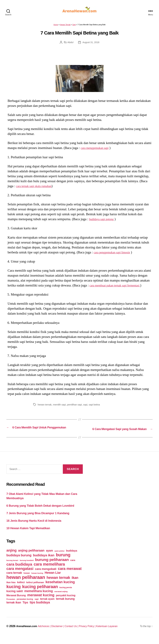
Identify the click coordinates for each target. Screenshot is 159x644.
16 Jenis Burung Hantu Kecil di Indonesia (34, 527)
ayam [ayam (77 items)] (50, 556)
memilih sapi (61, 406)
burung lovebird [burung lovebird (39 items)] (27, 566)
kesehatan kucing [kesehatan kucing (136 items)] (60, 588)
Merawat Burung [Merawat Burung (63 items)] (16, 601)
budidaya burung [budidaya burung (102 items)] (19, 561)
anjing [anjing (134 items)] (12, 556)
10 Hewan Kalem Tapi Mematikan (28, 534)
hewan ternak (45, 406)
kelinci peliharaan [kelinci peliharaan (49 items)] (35, 588)
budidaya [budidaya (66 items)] (72, 556)
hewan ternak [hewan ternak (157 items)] (58, 583)
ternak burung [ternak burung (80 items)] (65, 605)
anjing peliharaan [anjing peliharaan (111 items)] (31, 556)
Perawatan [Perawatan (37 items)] (11, 605)
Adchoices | (48, 632)
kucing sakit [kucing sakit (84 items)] (15, 597)
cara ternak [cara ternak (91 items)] (14, 579)
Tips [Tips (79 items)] (25, 608)
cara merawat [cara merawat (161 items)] (70, 575)
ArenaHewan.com (28, 632)
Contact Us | (79, 632)
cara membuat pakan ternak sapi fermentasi (119, 287)
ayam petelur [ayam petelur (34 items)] (60, 557)
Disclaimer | (63, 632)
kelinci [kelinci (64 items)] (21, 588)
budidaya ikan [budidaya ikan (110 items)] (44, 561)
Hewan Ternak (65, 27)
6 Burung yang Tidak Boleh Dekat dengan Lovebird (40, 512)
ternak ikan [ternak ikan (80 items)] (14, 608)
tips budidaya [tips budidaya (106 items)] (40, 608)
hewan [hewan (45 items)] (27, 579)
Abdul (70, 44)
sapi (88, 406)
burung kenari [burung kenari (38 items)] (12, 566)
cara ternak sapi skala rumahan (37, 188)
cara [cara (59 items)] (73, 566)
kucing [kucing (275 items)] (14, 593)
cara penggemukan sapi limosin (115, 254)
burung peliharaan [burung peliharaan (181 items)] (52, 566)
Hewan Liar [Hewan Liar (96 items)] (53, 579)
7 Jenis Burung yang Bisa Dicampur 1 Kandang (38, 519)
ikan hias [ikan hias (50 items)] (11, 588)
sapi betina (98, 406)
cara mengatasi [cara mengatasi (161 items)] (20, 575)
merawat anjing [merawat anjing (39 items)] (61, 597)
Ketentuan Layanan (118, 632)
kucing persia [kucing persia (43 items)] (66, 593)
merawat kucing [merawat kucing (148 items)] (41, 601)
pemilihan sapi (77, 406)
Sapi (74, 27)
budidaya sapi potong (103, 221)
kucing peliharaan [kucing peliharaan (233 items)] (40, 593)
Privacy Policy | (97, 632)
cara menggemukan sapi (97, 150)
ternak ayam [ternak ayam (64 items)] (47, 605)
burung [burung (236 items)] (63, 561)
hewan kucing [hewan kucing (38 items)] (37, 579)
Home (56, 27)
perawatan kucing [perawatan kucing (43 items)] (25, 605)
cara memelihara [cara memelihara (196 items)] (49, 570)
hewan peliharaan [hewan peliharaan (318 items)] (26, 583)
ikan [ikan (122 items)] (75, 584)
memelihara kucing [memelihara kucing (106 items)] (39, 597)
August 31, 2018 (91, 44)
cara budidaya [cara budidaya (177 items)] (19, 570)
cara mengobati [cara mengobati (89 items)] (46, 575)
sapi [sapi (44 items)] (37, 605)
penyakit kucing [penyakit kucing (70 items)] (66, 601)
